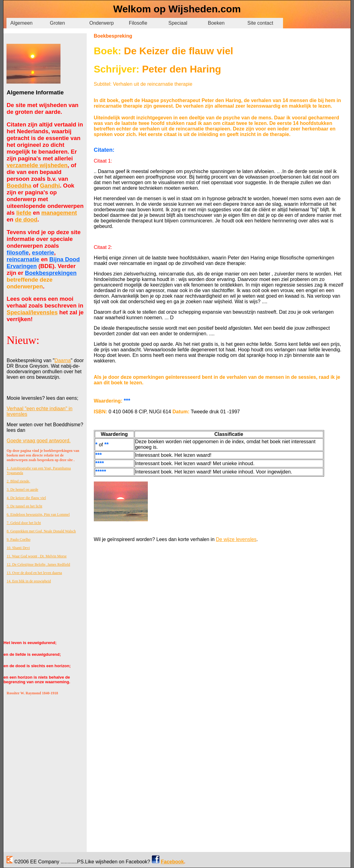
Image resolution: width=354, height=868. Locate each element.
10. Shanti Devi (18, 548)
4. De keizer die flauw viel (26, 498)
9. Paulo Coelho (18, 539)
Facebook (172, 862)
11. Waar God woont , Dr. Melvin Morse (36, 556)
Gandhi (50, 186)
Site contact (260, 23)
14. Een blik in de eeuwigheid (29, 581)
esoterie (43, 252)
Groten (57, 23)
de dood (26, 219)
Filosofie (138, 23)
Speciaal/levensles (32, 312)
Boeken (216, 23)
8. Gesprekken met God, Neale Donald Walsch (41, 531)
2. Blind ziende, (18, 481)
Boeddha (19, 186)
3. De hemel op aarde (22, 490)
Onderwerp (101, 23)
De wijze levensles (236, 539)
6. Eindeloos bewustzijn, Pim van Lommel (38, 515)
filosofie (18, 252)
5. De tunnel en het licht (24, 506)
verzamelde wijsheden (37, 165)
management (59, 213)
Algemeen (21, 23)
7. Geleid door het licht (24, 523)
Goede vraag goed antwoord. (38, 441)
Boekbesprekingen (51, 273)
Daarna (63, 360)
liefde (24, 213)
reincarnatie (23, 259)
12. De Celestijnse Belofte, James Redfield (38, 564)
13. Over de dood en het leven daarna (34, 573)
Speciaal (178, 23)
